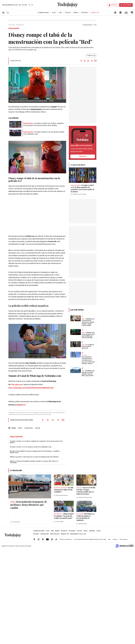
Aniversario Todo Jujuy (78, 534)
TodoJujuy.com (17, 385)
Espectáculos (20, 25)
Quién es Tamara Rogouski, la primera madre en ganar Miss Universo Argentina (34, 462)
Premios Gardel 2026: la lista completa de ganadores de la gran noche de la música (36, 442)
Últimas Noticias (43, 13)
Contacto (115, 539)
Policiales (85, 13)
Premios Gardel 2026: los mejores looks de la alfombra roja (31, 447)
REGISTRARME (127, 5)
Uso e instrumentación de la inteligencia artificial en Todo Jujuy (90, 539)
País (60, 13)
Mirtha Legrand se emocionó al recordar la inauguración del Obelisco (34, 457)
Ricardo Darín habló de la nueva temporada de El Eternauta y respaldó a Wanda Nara (35, 452)
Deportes (64, 531)
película (13, 181)
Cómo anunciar (123, 539)
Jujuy (54, 13)
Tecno (98, 531)
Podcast (36, 534)
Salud (86, 531)
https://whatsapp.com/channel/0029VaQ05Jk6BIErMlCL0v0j (31, 388)
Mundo (76, 13)
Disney (54, 107)
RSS (109, 539)
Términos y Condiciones (66, 539)
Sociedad (92, 531)
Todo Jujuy (12, 25)
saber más (83, 156)
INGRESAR (114, 5)
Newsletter (95, 13)
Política (68, 13)
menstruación (36, 109)
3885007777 (22, 405)
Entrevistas (45, 534)
